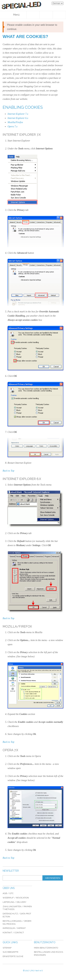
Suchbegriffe (10, 952)
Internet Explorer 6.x (18, 118)
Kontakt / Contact (13, 933)
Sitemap (7, 948)
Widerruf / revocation (16, 898)
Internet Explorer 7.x (18, 114)
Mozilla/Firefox (15, 122)
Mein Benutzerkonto (46, 948)
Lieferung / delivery (14, 902)
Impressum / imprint (14, 928)
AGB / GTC (8, 893)
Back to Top (8, 471)
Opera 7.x (12, 127)
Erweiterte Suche (13, 956)
